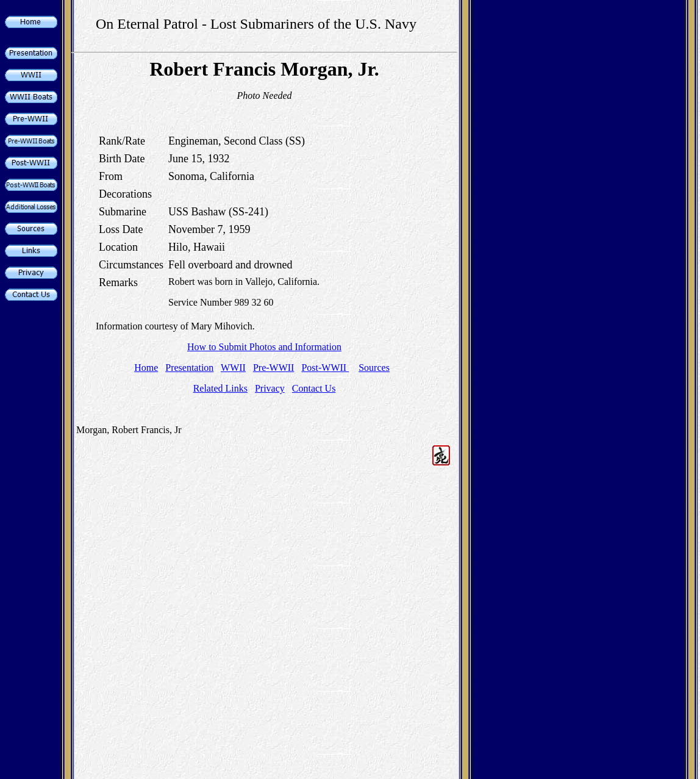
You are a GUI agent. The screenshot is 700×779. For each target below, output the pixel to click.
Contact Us (314, 388)
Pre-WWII (274, 368)
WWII (233, 368)
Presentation (189, 368)
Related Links (220, 388)
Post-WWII (325, 368)
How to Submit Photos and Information (264, 347)
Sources (374, 368)
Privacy (270, 388)
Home (146, 368)
